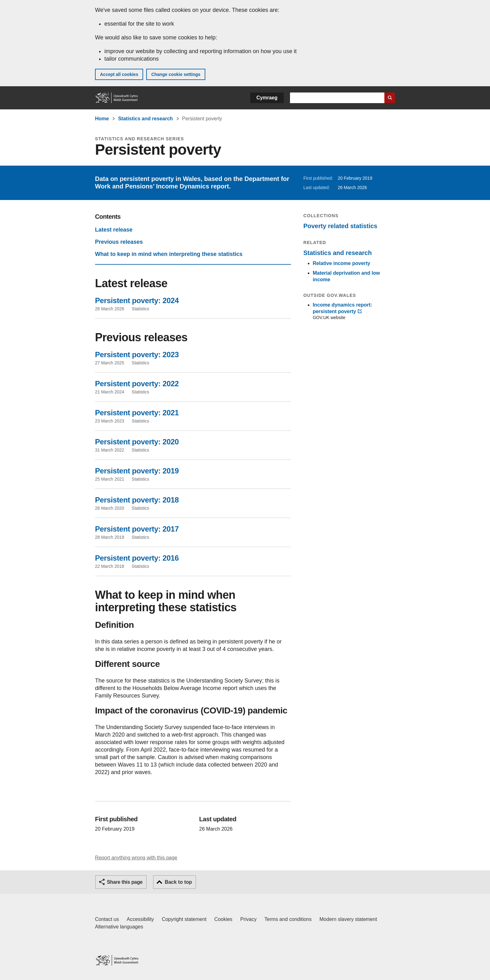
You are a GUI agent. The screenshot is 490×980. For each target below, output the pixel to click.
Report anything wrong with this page (136, 858)
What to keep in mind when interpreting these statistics (169, 254)
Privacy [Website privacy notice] (248, 919)
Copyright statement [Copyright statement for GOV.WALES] (184, 919)
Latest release (114, 230)
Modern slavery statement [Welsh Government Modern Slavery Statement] (348, 919)
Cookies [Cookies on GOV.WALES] (223, 919)
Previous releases (119, 242)
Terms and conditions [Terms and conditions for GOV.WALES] (288, 919)
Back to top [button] (178, 882)
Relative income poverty (342, 263)
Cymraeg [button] (267, 98)
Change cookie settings (176, 74)
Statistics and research (145, 119)
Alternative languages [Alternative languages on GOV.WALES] (119, 927)
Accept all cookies (119, 74)
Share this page (125, 882)
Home (102, 119)
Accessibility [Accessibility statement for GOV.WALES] (140, 919)
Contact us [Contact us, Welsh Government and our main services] (107, 919)
